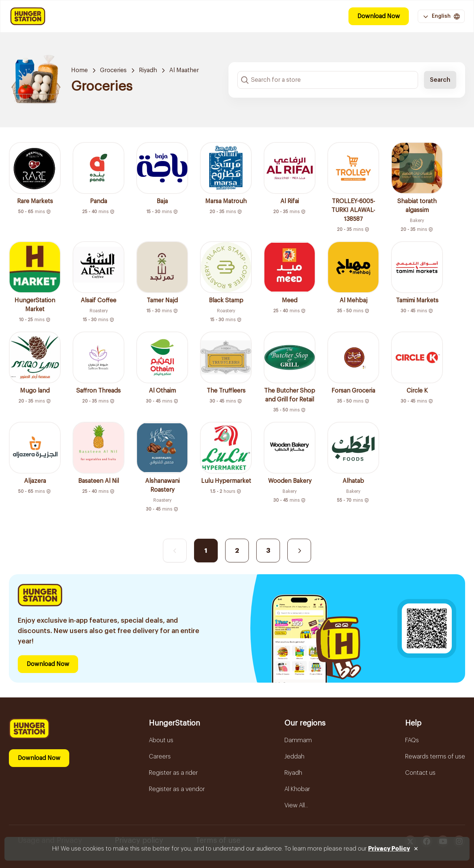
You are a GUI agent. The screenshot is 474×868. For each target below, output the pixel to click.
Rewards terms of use (435, 757)
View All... (296, 805)
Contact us (420, 773)
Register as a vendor (177, 789)
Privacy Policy (389, 849)
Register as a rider (173, 773)
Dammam (298, 740)
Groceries (113, 70)
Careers (160, 757)
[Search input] (328, 80)
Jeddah (294, 757)
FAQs (412, 740)
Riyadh (148, 70)
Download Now (379, 16)
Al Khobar (297, 789)
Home (79, 70)
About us (161, 740)
